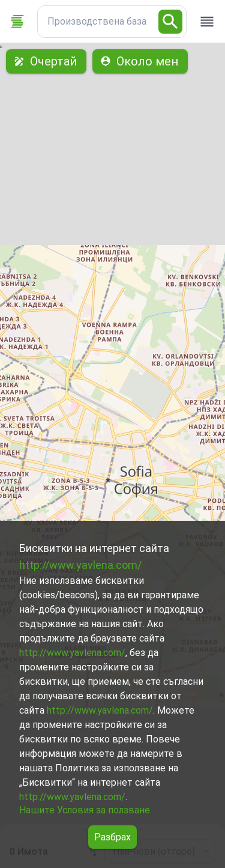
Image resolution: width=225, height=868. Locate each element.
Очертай (46, 61)
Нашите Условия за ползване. (85, 810)
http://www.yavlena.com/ (80, 565)
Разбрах (112, 837)
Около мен (140, 61)
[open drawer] (207, 22)
